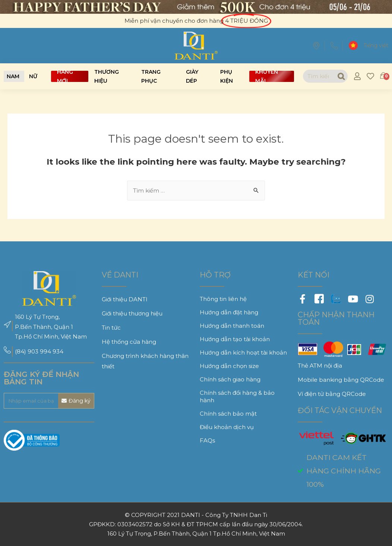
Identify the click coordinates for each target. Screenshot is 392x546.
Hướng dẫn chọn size (229, 366)
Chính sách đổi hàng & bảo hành (237, 396)
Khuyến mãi (267, 76)
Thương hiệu (107, 76)
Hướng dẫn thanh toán (232, 326)
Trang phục (151, 76)
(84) (21, 351)
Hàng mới (65, 76)
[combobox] (319, 76)
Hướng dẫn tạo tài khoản (235, 339)
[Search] (341, 76)
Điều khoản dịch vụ (227, 427)
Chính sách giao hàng (230, 379)
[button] (13, 76)
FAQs (207, 440)
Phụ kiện (227, 76)
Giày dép (192, 76)
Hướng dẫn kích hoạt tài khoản (243, 353)
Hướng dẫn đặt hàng (229, 312)
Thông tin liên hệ (223, 299)
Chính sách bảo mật (228, 414)
